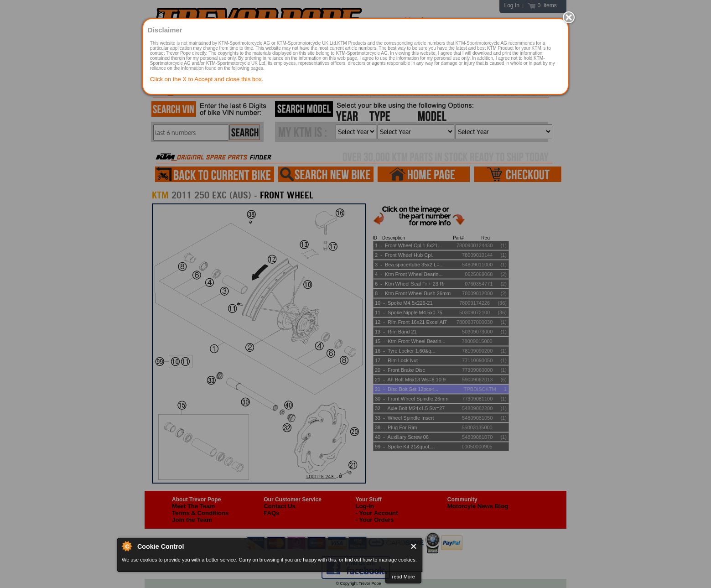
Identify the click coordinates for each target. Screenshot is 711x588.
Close (414, 546)
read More (404, 577)
